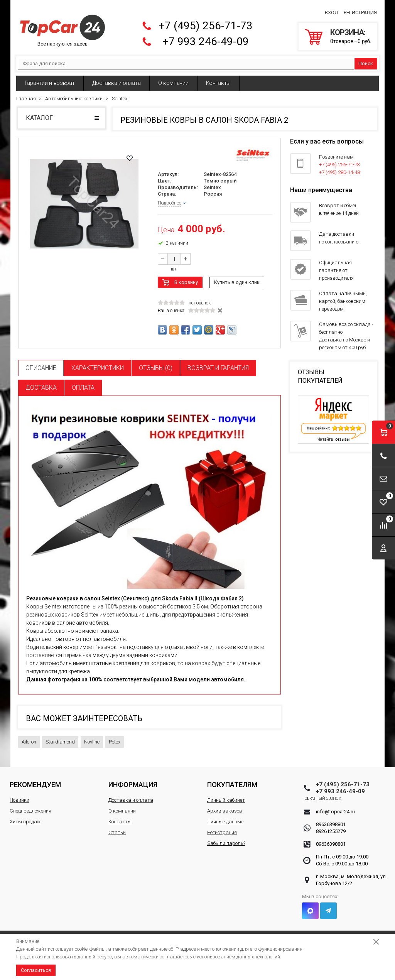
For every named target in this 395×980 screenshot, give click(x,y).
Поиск (366, 59)
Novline (92, 737)
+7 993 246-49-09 (206, 39)
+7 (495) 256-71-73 (206, 23)
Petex (115, 737)
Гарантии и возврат (50, 78)
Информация (133, 780)
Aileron (29, 737)
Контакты (219, 78)
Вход (332, 10)
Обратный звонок (334, 794)
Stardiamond (60, 737)
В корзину (186, 278)
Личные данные (225, 817)
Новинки (19, 795)
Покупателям (232, 780)
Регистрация (360, 10)
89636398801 (331, 820)
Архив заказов (225, 806)
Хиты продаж (25, 817)
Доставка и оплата (116, 78)
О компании (173, 78)
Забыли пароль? (226, 839)
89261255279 (331, 827)
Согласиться (36, 970)
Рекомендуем (35, 780)
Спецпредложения (30, 806)
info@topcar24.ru (335, 807)
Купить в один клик (237, 278)
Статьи (117, 828)
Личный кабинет (226, 795)
